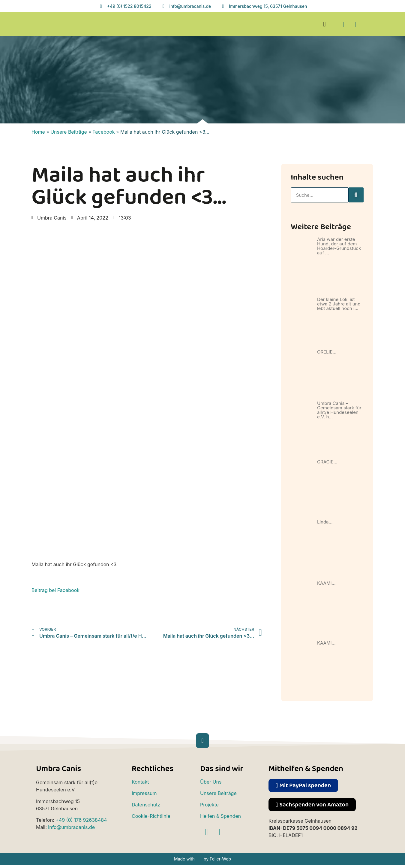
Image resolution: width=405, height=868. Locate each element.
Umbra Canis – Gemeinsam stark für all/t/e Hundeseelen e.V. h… (339, 410)
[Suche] (356, 195)
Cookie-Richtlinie (151, 816)
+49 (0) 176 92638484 (81, 820)
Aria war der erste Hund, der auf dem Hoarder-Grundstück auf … (339, 246)
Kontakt (140, 782)
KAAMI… (326, 583)
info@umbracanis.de (71, 827)
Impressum (144, 793)
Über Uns (211, 782)
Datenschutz (146, 805)
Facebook (103, 132)
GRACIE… (327, 462)
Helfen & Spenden (220, 816)
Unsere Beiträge (69, 132)
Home (38, 132)
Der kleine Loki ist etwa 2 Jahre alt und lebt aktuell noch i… (339, 304)
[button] (324, 24)
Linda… (325, 522)
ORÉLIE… (327, 352)
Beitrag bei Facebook (55, 590)
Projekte (209, 805)
